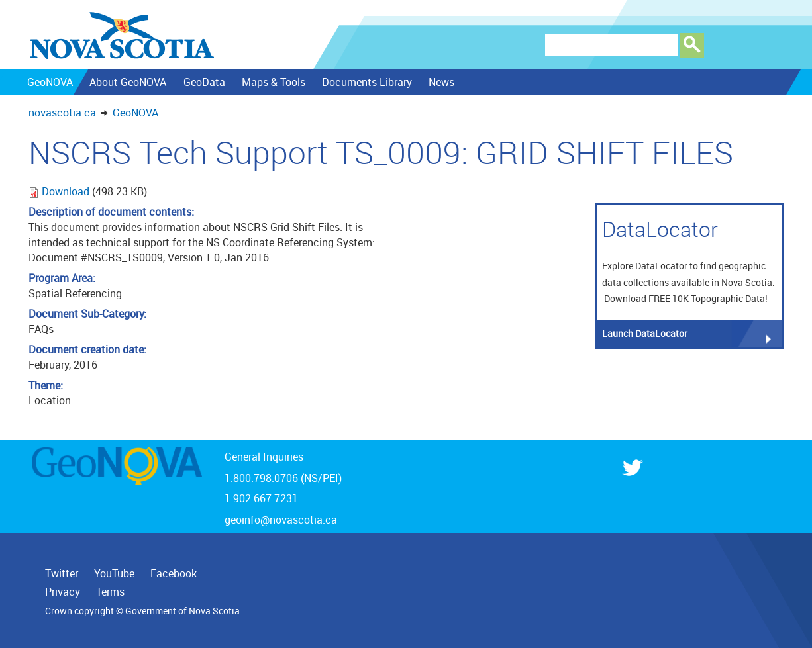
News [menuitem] (441, 82)
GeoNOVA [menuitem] (50, 82)
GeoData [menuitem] (204, 82)
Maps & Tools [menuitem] (273, 82)
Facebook (174, 573)
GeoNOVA (135, 113)
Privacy (63, 592)
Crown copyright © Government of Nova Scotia (142, 611)
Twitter (62, 573)
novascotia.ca (62, 113)
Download (67, 191)
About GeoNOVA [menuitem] (128, 82)
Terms (110, 592)
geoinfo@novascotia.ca (281, 520)
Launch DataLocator (645, 333)
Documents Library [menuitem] (367, 82)
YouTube (114, 573)
